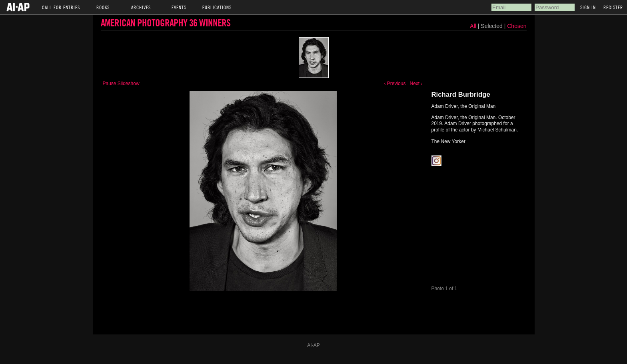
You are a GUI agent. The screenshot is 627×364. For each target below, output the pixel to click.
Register (613, 7)
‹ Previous (395, 84)
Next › (416, 84)
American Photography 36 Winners (166, 23)
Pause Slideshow (121, 84)
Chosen (517, 26)
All (473, 26)
